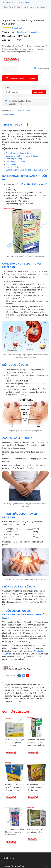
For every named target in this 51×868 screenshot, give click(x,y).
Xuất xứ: (6, 40)
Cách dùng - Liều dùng (15, 162)
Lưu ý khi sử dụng (13, 167)
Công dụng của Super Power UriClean (22, 156)
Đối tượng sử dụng (14, 159)
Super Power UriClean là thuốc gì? (20, 153)
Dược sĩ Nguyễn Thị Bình (20, 669)
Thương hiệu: (8, 32)
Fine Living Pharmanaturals (29, 32)
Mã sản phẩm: (9, 36)
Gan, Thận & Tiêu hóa (21, 2)
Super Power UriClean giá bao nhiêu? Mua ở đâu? (27, 170)
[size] (10, 69)
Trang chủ (6, 2)
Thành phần (11, 164)
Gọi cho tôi (39, 92)
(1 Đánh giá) (17, 28)
